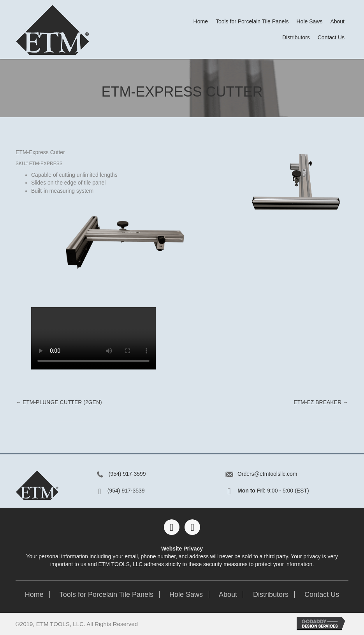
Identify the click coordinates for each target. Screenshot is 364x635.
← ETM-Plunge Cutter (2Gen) (59, 402)
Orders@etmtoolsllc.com (267, 474)
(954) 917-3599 (127, 474)
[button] (172, 527)
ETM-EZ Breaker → (321, 402)
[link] (201, 21)
